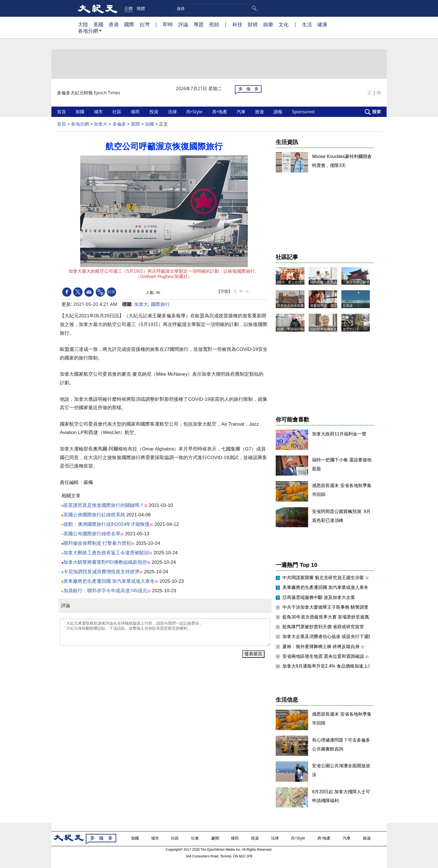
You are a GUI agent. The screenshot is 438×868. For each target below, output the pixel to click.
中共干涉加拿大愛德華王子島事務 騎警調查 (326, 607)
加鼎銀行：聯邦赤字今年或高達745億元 (105, 591)
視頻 (214, 24)
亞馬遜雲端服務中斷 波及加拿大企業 (319, 597)
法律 (173, 112)
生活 (307, 24)
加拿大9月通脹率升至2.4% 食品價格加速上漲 (328, 666)
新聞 (135, 124)
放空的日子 (351, 329)
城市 (99, 112)
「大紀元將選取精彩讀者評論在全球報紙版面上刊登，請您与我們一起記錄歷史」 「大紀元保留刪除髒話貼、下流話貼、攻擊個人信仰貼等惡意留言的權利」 (165, 632)
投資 (154, 112)
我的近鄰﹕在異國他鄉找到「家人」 (337, 282)
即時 (168, 24)
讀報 (278, 112)
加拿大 (101, 124)
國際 (129, 24)
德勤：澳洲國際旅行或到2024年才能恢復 (107, 524)
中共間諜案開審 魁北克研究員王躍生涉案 (324, 578)
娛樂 (268, 24)
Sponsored (304, 112)
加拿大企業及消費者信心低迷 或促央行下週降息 (331, 636)
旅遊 (260, 112)
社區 (117, 112)
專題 (199, 24)
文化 (284, 24)
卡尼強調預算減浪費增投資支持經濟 (101, 572)
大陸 (83, 24)
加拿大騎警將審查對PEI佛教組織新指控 (105, 562)
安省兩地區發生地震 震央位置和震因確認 (324, 656)
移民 (136, 112)
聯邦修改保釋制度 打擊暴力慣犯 (97, 543)
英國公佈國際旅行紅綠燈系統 (94, 515)
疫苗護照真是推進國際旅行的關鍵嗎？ (104, 505)
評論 (183, 24)
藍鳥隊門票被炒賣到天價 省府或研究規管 (323, 627)
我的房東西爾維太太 (325, 329)
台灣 (144, 24)
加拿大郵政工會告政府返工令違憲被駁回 (106, 553)
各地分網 (90, 33)
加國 (80, 112)
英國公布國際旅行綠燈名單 (92, 534)
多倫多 (119, 124)
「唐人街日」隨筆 (356, 282)
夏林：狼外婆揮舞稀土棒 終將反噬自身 (322, 647)
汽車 (242, 112)
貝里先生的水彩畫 (291, 306)
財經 (253, 24)
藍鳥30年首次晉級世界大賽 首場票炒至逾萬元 (329, 617)
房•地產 (220, 112)
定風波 (348, 306)
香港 (114, 24)
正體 (128, 8)
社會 (196, 838)
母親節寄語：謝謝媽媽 (327, 306)
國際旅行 (160, 304)
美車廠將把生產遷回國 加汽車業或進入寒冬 (109, 581)
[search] (216, 9)
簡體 (141, 8)
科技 (237, 24)
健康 (322, 24)
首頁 (62, 112)
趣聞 (216, 838)
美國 (98, 24)
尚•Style (195, 112)
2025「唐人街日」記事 (294, 282)
